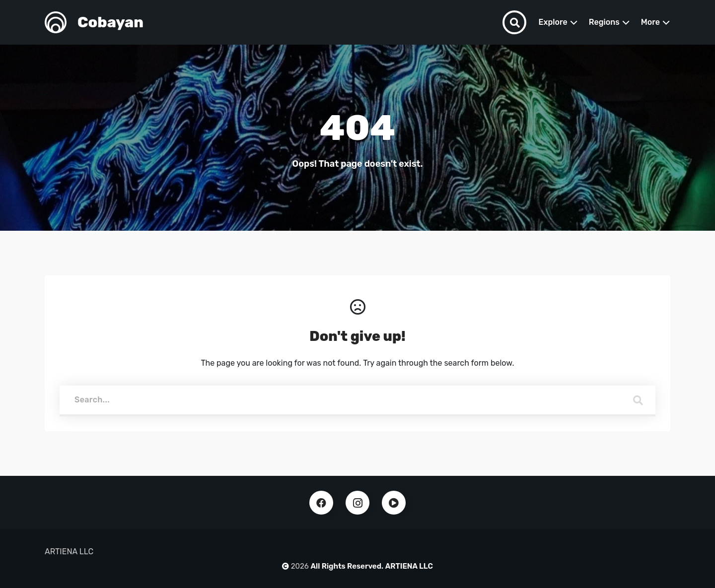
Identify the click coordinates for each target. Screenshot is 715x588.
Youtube (394, 503)
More (650, 22)
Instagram (357, 503)
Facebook (321, 503)
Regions (604, 22)
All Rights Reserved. (347, 566)
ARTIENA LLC (409, 566)
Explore (553, 22)
